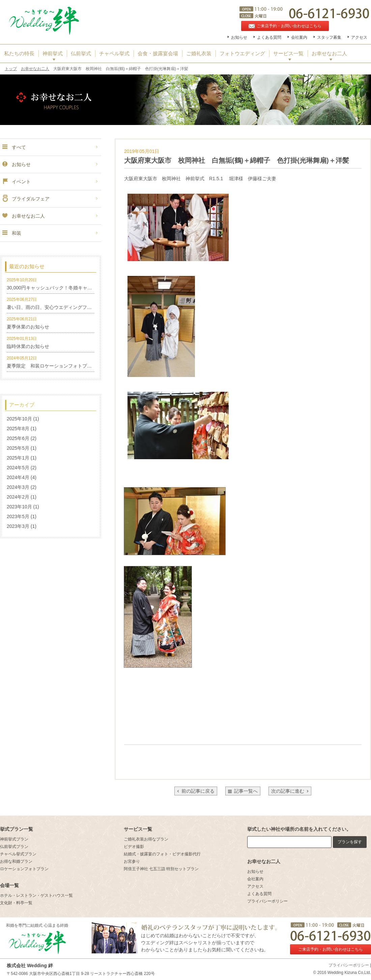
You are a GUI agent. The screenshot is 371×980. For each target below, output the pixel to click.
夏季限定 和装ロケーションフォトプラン (52, 366)
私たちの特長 (19, 54)
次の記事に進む (290, 791)
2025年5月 (18, 448)
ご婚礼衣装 (199, 54)
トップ (11, 69)
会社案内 (299, 37)
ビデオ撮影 (134, 847)
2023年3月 (18, 526)
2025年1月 (18, 458)
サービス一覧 (288, 54)
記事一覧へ (246, 791)
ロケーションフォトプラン (24, 869)
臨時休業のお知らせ (28, 346)
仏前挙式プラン (14, 847)
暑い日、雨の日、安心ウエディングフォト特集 (56, 307)
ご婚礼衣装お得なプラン (146, 839)
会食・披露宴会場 (158, 54)
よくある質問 (269, 37)
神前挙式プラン (14, 839)
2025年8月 (18, 429)
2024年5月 (18, 468)
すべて (14, 147)
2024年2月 (18, 497)
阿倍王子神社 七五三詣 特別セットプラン (161, 869)
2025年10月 (19, 419)
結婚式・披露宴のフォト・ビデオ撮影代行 (162, 854)
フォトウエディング (242, 54)
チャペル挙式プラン (18, 854)
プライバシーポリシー (267, 901)
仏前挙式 (81, 54)
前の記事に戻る (196, 791)
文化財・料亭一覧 (16, 903)
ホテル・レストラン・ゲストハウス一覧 (36, 895)
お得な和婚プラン (16, 861)
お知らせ (239, 37)
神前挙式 (53, 54)
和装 (11, 233)
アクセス (359, 37)
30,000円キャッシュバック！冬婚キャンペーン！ (59, 288)
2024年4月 (18, 477)
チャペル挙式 (114, 54)
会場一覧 (9, 885)
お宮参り (132, 861)
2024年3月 (18, 487)
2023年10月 (19, 507)
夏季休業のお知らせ (28, 327)
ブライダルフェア (26, 199)
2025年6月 (18, 438)
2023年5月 (18, 516)
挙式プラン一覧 (17, 829)
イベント (16, 182)
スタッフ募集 (329, 37)
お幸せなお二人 (329, 54)
